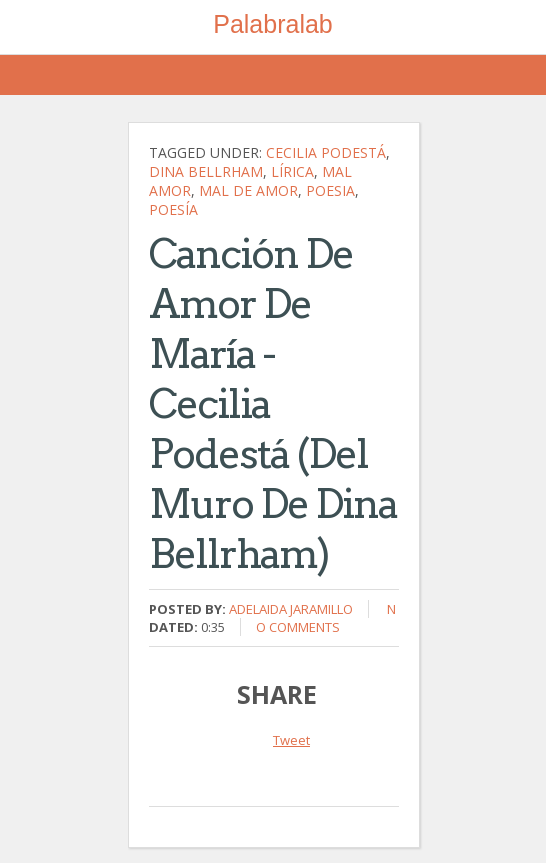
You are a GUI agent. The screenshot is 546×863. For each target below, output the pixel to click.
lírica (292, 171)
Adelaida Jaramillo (291, 609)
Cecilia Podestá (326, 152)
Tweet (291, 740)
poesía (173, 209)
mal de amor (248, 190)
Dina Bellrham (206, 171)
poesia (330, 190)
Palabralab (273, 24)
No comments (326, 618)
